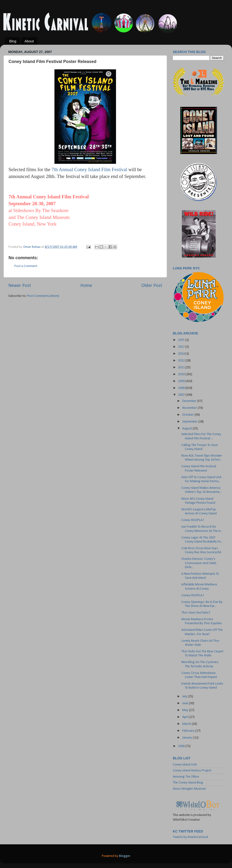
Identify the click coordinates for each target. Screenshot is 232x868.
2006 (182, 746)
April (186, 717)
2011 (182, 367)
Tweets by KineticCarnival (190, 837)
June (186, 703)
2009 (182, 381)
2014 (182, 354)
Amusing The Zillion (186, 777)
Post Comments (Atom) (43, 296)
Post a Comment (26, 266)
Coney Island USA (185, 765)
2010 (182, 374)
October (188, 415)
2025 (182, 340)
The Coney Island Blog (188, 783)
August (187, 429)
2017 (182, 347)
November (190, 408)
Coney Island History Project (192, 771)
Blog (13, 41)
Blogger (125, 856)
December (190, 401)
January (188, 738)
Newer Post (20, 286)
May (186, 710)
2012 (182, 361)
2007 (182, 395)
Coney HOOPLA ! (193, 520)
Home (86, 286)
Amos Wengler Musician (189, 789)
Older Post (152, 286)
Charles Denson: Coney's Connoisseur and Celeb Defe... (199, 563)
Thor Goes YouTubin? (196, 613)
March (187, 724)
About (29, 41)
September (190, 422)
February (189, 731)
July (185, 697)
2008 (182, 388)
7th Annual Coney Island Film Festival (89, 169)
